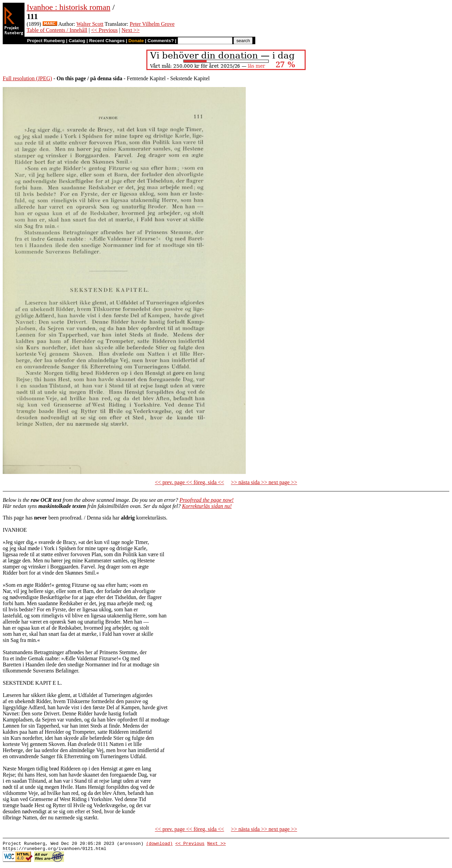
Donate (136, 41)
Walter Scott (90, 24)
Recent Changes (107, 41)
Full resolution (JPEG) (27, 78)
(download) (159, 844)
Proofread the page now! (206, 500)
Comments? (161, 41)
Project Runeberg (46, 41)
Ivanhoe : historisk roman (68, 7)
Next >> (131, 30)
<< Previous (104, 30)
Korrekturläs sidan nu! (207, 506)
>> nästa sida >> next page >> (264, 482)
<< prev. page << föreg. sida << (189, 482)
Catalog (77, 41)
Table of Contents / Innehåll (57, 30)
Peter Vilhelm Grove (152, 24)
